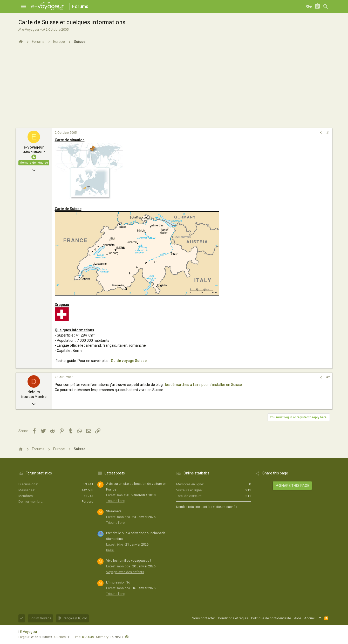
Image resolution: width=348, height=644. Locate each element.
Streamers (114, 511)
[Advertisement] (174, 89)
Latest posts (115, 473)
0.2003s (88, 637)
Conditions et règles (233, 618)
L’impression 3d (118, 582)
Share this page (292, 486)
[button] (24, 6)
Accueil (310, 618)
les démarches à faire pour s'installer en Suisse (203, 385)
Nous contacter (203, 618)
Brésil (110, 550)
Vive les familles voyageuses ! (128, 561)
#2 (328, 377)
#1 (328, 133)
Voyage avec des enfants (125, 572)
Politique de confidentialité (271, 618)
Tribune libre (115, 501)
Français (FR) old (72, 618)
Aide (298, 618)
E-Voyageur (29, 632)
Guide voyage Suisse (129, 361)
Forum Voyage (40, 618)
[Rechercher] (326, 6)
